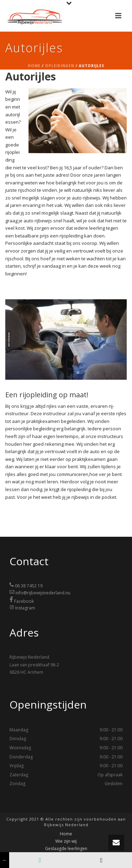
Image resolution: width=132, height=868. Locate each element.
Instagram (25, 608)
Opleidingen (60, 66)
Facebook (24, 601)
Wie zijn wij (66, 841)
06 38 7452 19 (29, 586)
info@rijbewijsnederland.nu (43, 593)
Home (34, 66)
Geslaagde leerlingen (66, 849)
